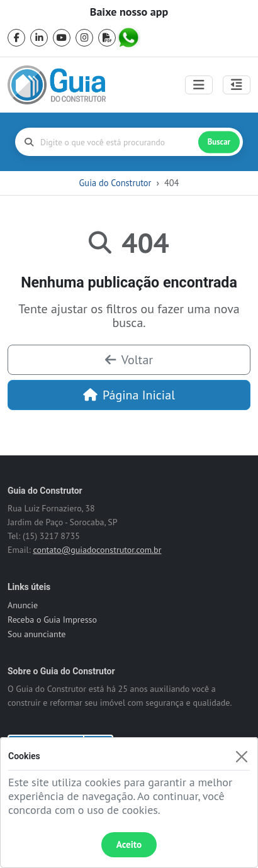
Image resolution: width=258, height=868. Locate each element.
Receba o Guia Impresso (52, 620)
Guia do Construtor (115, 183)
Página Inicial (129, 395)
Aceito (129, 844)
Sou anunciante (36, 634)
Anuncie (23, 605)
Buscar (219, 142)
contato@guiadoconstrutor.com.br (97, 550)
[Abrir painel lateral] (237, 85)
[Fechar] (241, 756)
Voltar (129, 360)
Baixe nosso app (129, 12)
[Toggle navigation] (199, 85)
